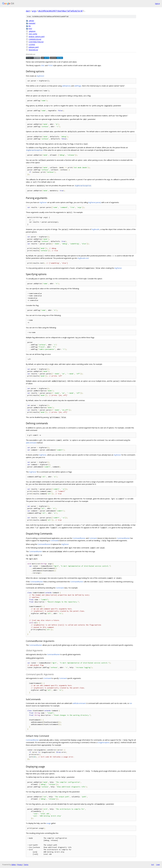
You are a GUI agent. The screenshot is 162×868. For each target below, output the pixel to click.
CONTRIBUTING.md (36, 42)
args (34, 11)
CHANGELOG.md (35, 39)
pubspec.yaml (34, 47)
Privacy (20, 865)
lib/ (30, 26)
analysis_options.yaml (37, 37)
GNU (43, 65)
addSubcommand (79, 703)
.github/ (31, 21)
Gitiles (14, 865)
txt (153, 865)
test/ (30, 29)
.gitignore (32, 31)
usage (49, 823)
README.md (33, 50)
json (158, 865)
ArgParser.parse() (95, 202)
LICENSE (32, 45)
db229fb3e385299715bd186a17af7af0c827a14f (60, 11)
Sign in (157, 4)
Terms (26, 865)
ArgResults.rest (83, 258)
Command (93, 538)
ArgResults (96, 229)
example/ (32, 23)
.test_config (33, 34)
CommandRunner (79, 538)
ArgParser (40, 76)
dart (28, 11)
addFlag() (78, 86)
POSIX (50, 65)
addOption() (66, 86)
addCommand (31, 443)
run (131, 703)
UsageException (104, 742)
